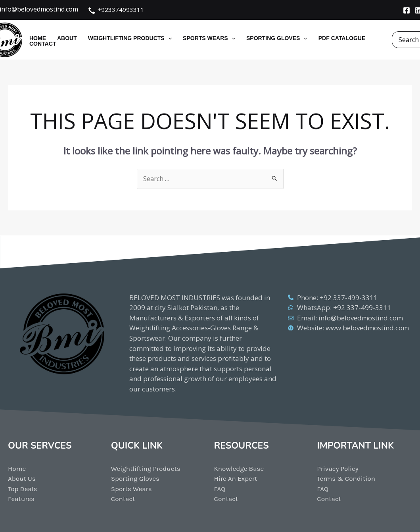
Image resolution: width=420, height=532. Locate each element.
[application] (168, 38)
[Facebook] (407, 10)
